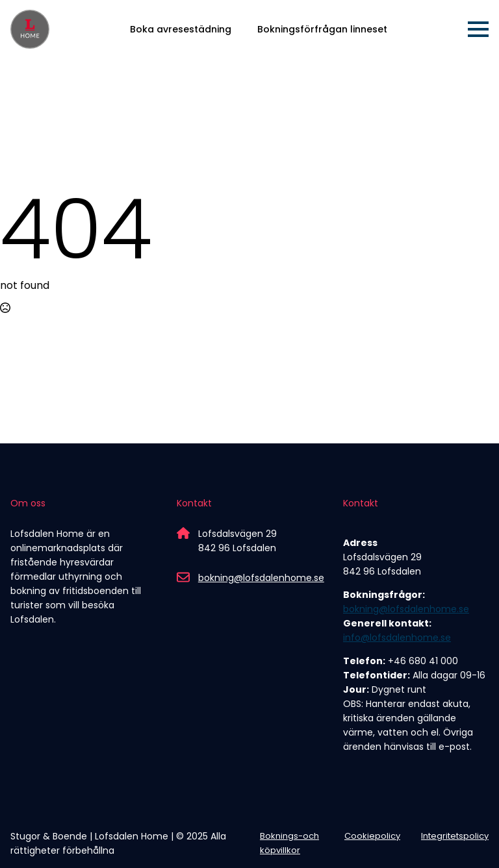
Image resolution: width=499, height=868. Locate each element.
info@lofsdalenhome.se (397, 638)
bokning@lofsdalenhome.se (261, 578)
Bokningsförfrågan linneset (322, 29)
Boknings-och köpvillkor (289, 843)
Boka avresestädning (181, 29)
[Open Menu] (478, 29)
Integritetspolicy (455, 836)
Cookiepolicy (372, 836)
